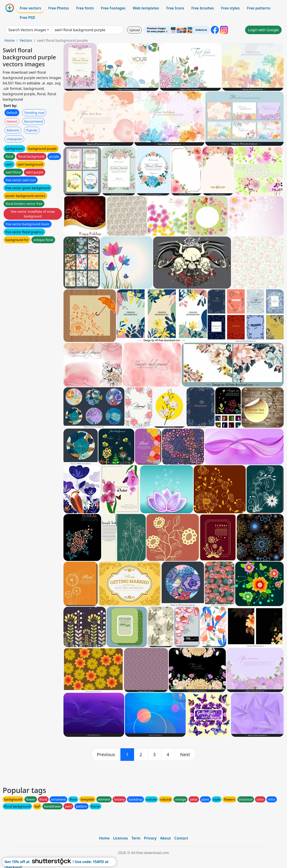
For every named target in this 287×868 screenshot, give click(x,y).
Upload (134, 30)
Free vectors (30, 8)
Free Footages (113, 8)
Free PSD (27, 18)
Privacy (150, 838)
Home (10, 40)
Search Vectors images (27, 30)
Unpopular (14, 139)
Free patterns (259, 8)
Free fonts (85, 8)
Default (12, 113)
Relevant (13, 130)
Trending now (34, 113)
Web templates (146, 8)
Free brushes (203, 8)
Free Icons (175, 8)
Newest (12, 121)
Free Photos (59, 8)
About (165, 838)
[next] (185, 755)
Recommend (34, 121)
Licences (120, 838)
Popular (32, 130)
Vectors (26, 40)
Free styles (230, 8)
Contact (181, 838)
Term (136, 838)
